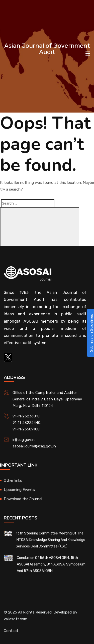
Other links (13, 480)
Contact (11, 631)
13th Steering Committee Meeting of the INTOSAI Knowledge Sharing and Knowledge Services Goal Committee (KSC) (51, 540)
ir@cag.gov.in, (24, 440)
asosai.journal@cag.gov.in (34, 446)
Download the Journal (23, 499)
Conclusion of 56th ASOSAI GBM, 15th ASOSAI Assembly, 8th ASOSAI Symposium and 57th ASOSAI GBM (51, 564)
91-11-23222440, (27, 423)
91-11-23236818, (27, 416)
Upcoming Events (19, 490)
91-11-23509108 (26, 429)
